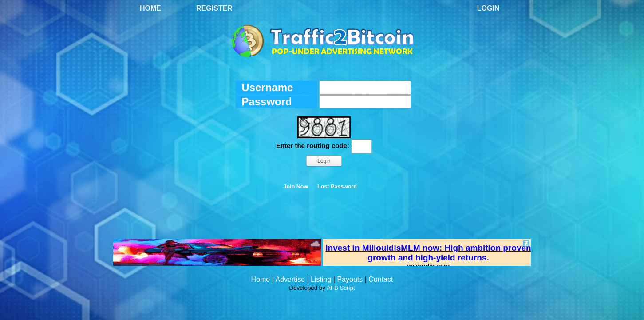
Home (150, 8)
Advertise (290, 279)
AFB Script (341, 288)
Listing (321, 279)
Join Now (296, 187)
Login (488, 8)
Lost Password (337, 187)
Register (214, 8)
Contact (381, 279)
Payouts (350, 279)
